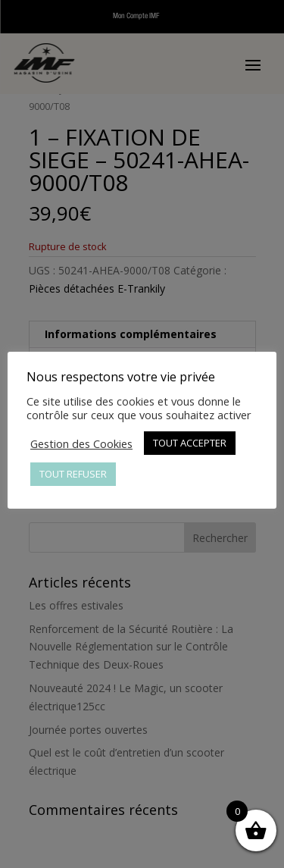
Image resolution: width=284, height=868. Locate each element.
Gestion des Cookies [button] (81, 443)
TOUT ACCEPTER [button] (190, 443)
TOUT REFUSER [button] (73, 474)
